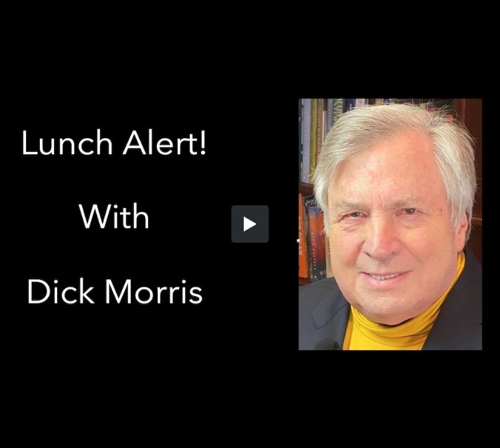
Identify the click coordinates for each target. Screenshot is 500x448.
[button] (250, 224)
